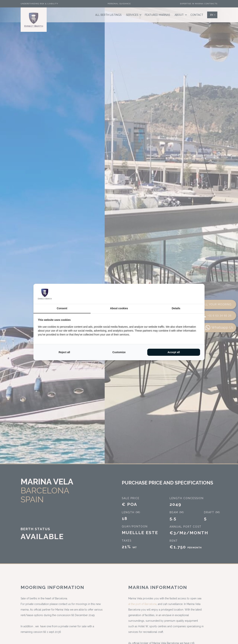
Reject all (64, 352)
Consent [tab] (62, 308)
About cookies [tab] (119, 308)
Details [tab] (176, 308)
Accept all (174, 352)
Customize (119, 352)
